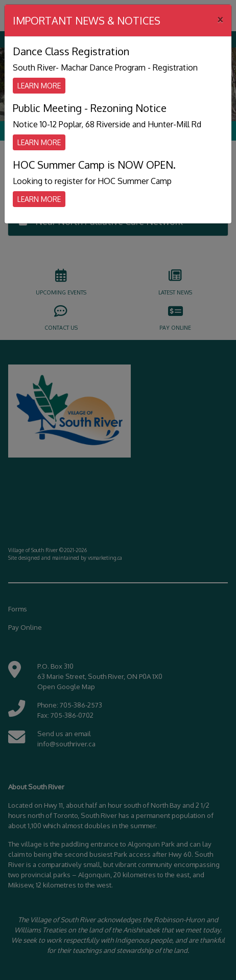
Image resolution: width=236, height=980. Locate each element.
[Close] (220, 19)
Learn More (39, 86)
